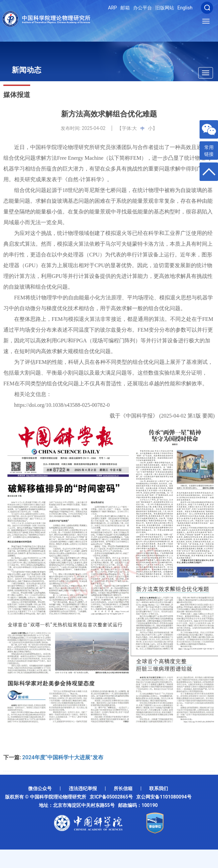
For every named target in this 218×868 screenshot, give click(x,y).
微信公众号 (40, 788)
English (185, 8)
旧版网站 (165, 8)
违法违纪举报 (83, 788)
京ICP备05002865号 (112, 797)
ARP (113, 8)
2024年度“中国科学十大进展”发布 (63, 757)
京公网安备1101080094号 (164, 797)
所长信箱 (123, 788)
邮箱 (125, 8)
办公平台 (143, 8)
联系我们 (159, 788)
